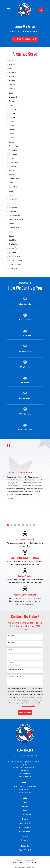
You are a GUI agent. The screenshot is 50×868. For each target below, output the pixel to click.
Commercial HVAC (25, 823)
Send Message (25, 713)
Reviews (25, 836)
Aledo (11, 60)
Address (10, 663)
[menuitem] (15, 863)
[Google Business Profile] (21, 850)
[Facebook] (25, 850)
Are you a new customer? (16, 669)
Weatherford (14, 248)
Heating (25, 819)
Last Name (11, 642)
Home (25, 802)
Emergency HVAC (25, 832)
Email (9, 656)
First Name (11, 636)
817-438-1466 (25, 750)
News (25, 810)
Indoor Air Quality (25, 827)
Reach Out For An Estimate (25, 39)
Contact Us (25, 840)
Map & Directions (25, 792)
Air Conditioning (25, 815)
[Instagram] (29, 850)
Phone (10, 649)
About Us (25, 806)
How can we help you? (15, 676)
